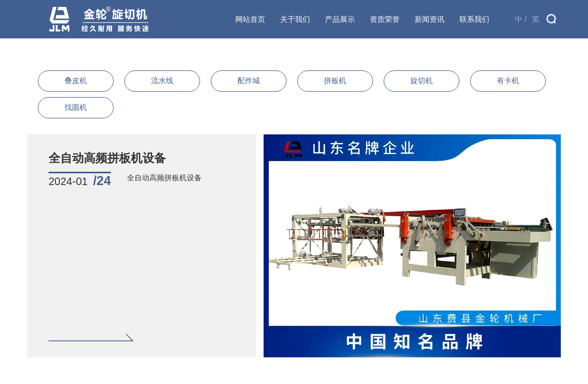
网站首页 (250, 19)
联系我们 (474, 19)
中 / (521, 19)
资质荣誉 (385, 19)
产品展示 (340, 19)
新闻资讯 (430, 19)
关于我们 (295, 19)
